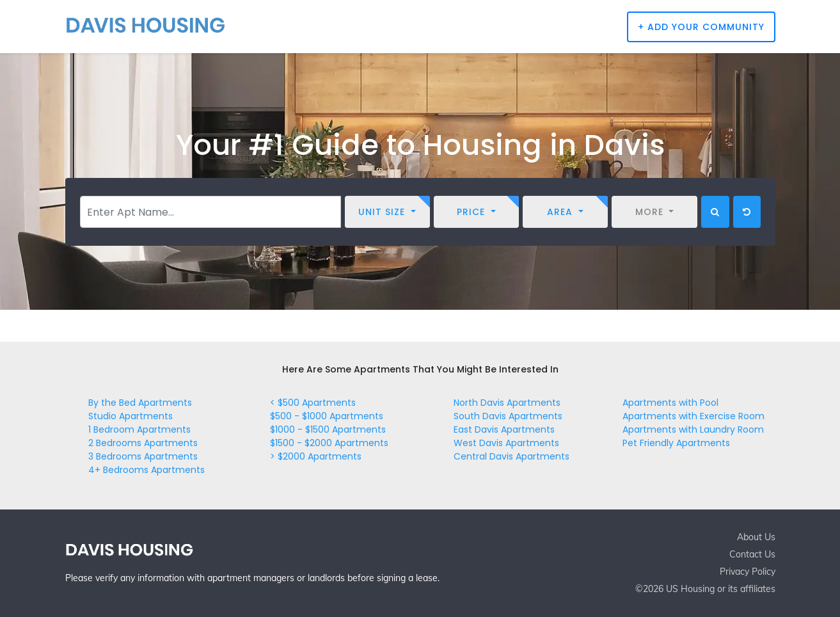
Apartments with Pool (670, 403)
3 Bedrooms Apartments (143, 456)
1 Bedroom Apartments (139, 429)
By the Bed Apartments (140, 403)
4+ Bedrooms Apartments (147, 470)
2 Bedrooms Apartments (143, 443)
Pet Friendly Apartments (676, 443)
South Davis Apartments (508, 416)
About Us (756, 537)
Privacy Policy (748, 572)
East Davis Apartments (504, 429)
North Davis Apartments (507, 403)
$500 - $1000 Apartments (327, 416)
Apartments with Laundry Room (693, 429)
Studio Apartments (131, 416)
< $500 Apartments (313, 403)
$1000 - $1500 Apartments (328, 429)
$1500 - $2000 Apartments (329, 443)
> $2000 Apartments (316, 456)
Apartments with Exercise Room (693, 416)
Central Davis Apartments (511, 456)
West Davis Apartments (506, 443)
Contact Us (752, 554)
